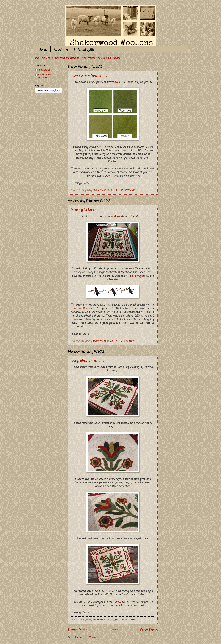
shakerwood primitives (45, 76)
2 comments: (129, 190)
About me (61, 50)
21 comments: (129, 620)
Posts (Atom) (89, 637)
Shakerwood (45, 70)
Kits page (137, 276)
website (116, 82)
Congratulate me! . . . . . (88, 361)
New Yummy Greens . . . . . (90, 76)
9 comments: (128, 341)
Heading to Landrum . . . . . (90, 210)
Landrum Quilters (82, 309)
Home (43, 50)
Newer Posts (78, 630)
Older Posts (149, 630)
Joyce (117, 216)
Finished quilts (84, 50)
